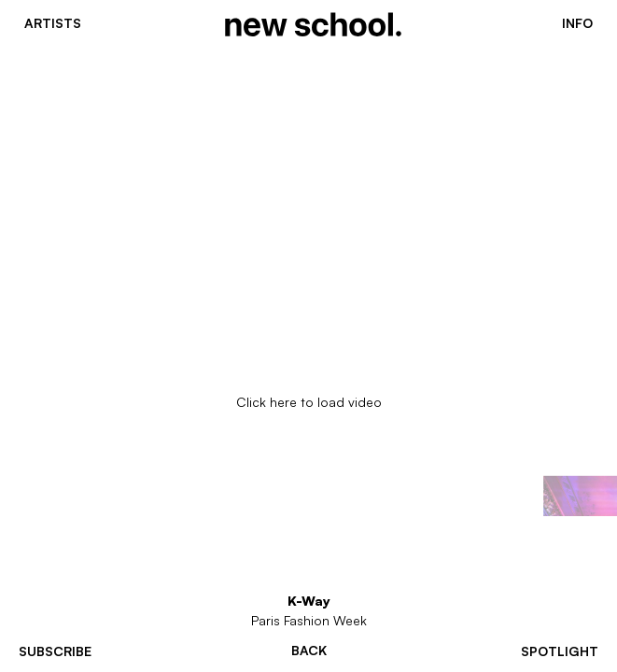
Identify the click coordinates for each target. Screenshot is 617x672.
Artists (53, 23)
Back (309, 651)
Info (577, 23)
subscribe (55, 651)
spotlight (560, 651)
